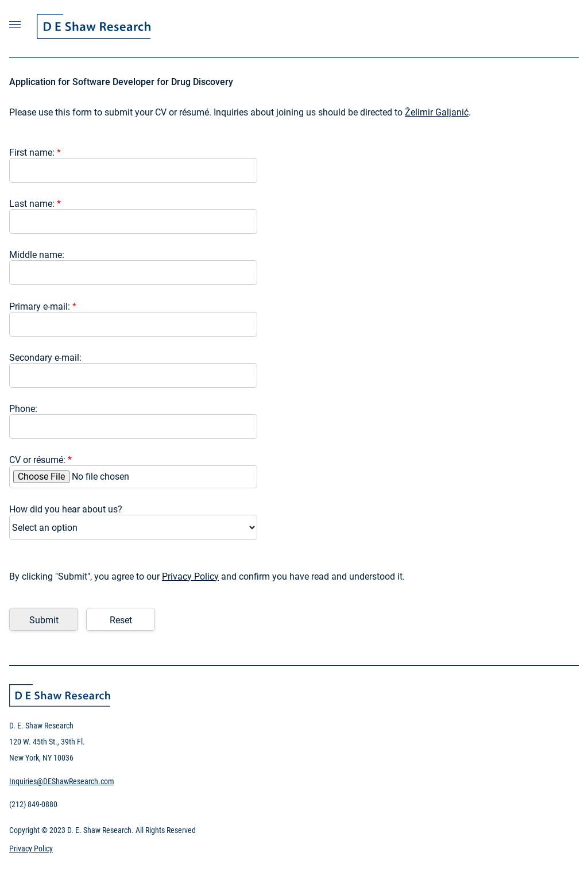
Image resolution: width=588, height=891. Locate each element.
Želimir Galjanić (437, 112)
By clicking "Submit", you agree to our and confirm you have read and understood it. (207, 576)
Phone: (23, 409)
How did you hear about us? (66, 509)
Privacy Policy (190, 576)
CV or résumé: (40, 460)
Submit (44, 620)
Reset (121, 620)
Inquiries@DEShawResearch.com (62, 781)
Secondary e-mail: (45, 358)
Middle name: (37, 255)
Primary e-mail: (43, 306)
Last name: (35, 204)
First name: (35, 153)
